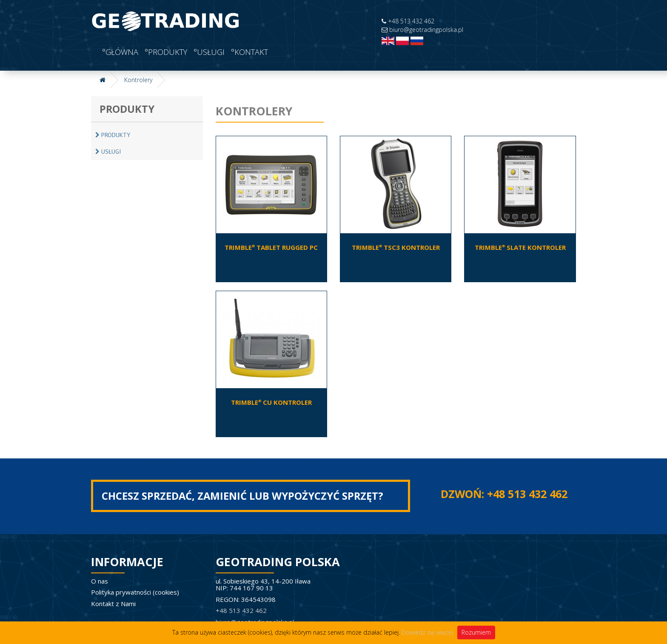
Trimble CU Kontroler (271, 402)
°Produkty (165, 52)
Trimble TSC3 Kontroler (396, 247)
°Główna (119, 52)
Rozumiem (476, 632)
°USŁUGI (208, 52)
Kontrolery (138, 80)
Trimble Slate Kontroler (520, 247)
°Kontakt (248, 52)
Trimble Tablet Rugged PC (271, 247)
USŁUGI (108, 152)
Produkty (113, 135)
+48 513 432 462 (408, 21)
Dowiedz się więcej (427, 632)
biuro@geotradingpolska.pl (422, 30)
